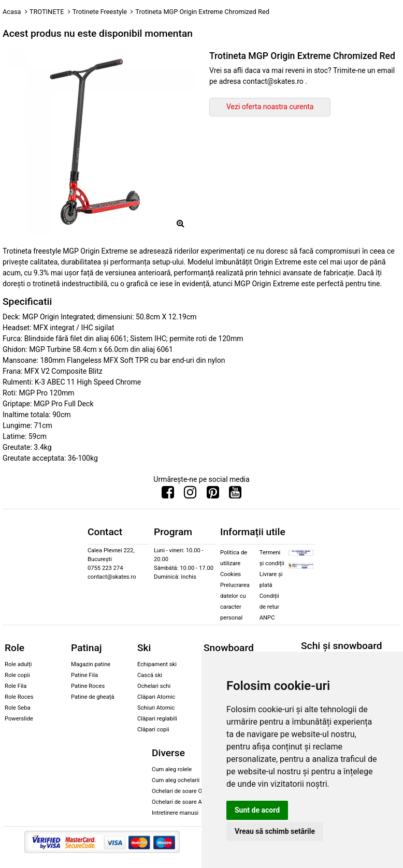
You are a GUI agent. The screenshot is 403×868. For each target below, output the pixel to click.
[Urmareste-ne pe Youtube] (235, 495)
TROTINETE (47, 12)
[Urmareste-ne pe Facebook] (168, 495)
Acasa (12, 12)
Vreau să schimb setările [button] (275, 831)
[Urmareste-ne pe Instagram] (190, 495)
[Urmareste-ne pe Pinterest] (213, 495)
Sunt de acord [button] (257, 810)
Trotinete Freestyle (100, 12)
